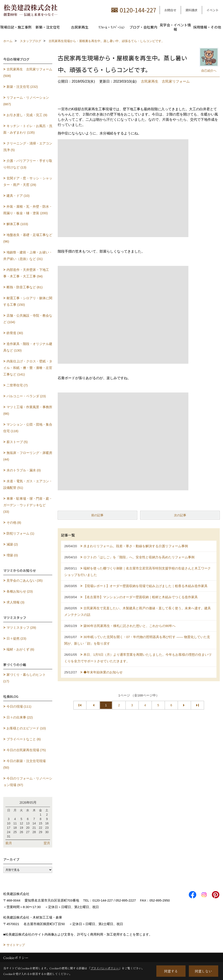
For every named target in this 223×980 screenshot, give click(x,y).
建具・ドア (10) (18, 196)
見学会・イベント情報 (175, 27)
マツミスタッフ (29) (21, 628)
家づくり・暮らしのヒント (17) (24, 678)
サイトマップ (16, 945)
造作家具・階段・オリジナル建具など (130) (28, 347)
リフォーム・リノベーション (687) (26, 101)
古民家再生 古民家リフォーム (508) (28, 72)
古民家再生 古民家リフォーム (165, 81)
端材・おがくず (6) (20, 649)
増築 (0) (12, 555)
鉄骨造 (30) (15, 333)
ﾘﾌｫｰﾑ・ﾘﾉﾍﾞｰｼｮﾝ (111, 27)
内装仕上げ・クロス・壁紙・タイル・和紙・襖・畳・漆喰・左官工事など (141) (28, 368)
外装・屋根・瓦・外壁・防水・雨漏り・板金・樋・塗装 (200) (28, 210)
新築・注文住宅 (48, 27)
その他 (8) (14, 522)
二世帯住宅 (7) (17, 385)
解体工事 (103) (17, 224)
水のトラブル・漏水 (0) (24, 470)
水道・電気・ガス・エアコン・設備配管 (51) (28, 484)
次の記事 (180, 515)
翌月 (47, 843)
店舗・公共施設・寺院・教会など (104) (28, 319)
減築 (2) (12, 544)
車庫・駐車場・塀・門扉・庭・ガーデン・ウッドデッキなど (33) (28, 505)
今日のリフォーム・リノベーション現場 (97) (28, 782)
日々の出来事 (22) (20, 717)
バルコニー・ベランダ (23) (26, 396)
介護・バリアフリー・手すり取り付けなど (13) (28, 164)
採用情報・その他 (207, 27)
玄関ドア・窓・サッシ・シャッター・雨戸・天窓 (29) (28, 181)
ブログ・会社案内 (143, 27)
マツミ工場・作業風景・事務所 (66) (28, 410)
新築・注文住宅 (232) (22, 87)
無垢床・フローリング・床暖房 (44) (28, 456)
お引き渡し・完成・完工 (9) (27, 115)
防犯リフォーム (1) (20, 533)
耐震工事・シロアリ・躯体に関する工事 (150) (28, 301)
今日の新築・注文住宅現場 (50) (24, 764)
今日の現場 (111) (19, 706)
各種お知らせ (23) (20, 591)
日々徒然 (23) (16, 638)
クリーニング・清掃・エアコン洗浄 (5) (28, 147)
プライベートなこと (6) (24, 739)
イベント (213, 10)
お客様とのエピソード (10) (26, 728)
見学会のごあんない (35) (25, 580)
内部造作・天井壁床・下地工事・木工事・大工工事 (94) (26, 273)
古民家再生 (80, 27)
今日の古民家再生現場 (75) (26, 750)
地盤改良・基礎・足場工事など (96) (28, 238)
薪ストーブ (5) (17, 442)
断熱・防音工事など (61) (25, 287)
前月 (9, 843)
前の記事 (97, 515)
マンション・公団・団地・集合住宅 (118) (28, 428)
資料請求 (191, 10)
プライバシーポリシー (105, 968)
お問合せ (170, 10)
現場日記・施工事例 (16, 27)
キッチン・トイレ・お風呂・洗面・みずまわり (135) (28, 129)
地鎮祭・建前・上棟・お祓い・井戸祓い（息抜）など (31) (28, 256)
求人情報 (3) (16, 602)
